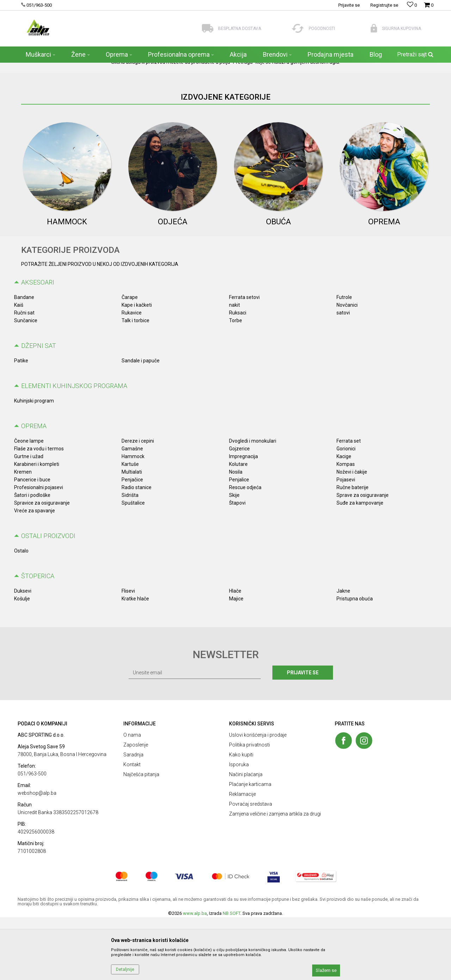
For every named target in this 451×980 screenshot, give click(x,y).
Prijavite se (303, 735)
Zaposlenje (136, 807)
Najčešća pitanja (141, 837)
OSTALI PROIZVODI (48, 598)
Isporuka (239, 827)
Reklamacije (242, 857)
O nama (132, 798)
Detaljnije (125, 969)
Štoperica (38, 639)
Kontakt (132, 827)
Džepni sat (39, 408)
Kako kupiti (241, 817)
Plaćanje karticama (250, 847)
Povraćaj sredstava (251, 867)
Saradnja (133, 817)
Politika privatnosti (249, 807)
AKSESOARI (38, 345)
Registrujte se (384, 5)
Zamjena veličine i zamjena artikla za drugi (275, 876)
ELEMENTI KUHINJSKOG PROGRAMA (74, 448)
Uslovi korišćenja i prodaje (258, 798)
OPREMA (34, 489)
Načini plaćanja (246, 837)
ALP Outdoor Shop (35, 67)
